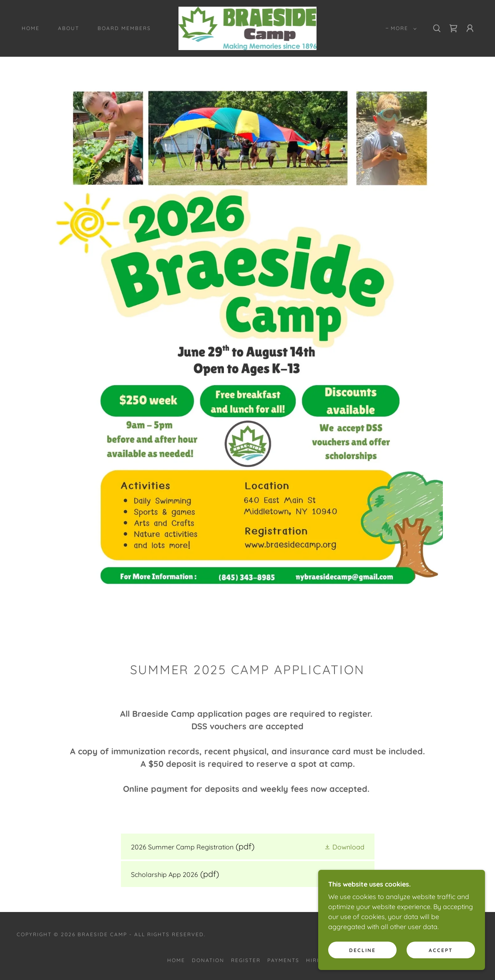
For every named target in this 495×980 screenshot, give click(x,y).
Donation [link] (208, 960)
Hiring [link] (317, 960)
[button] (402, 28)
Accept (441, 967)
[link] (247, 28)
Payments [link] (283, 960)
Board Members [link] (124, 28)
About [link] (69, 28)
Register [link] (246, 960)
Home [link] (31, 28)
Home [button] (176, 960)
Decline (362, 967)
